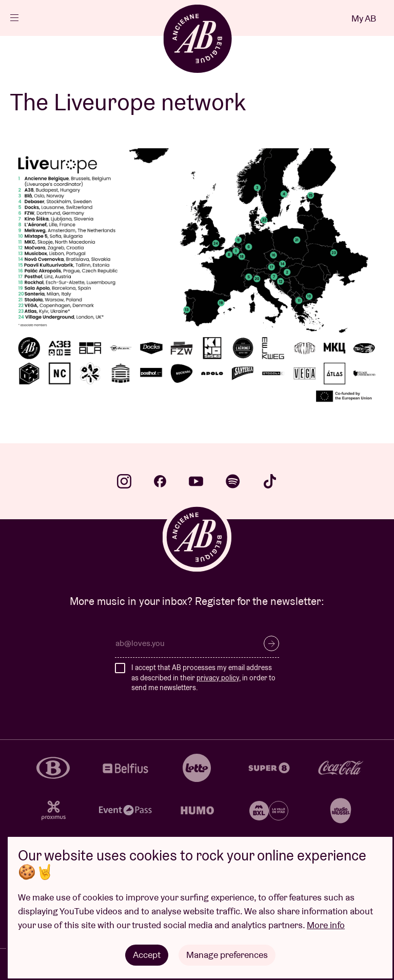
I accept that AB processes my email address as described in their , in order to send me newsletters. (203, 678)
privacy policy (218, 678)
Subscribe (271, 643)
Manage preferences (227, 955)
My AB (364, 18)
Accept (147, 955)
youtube (196, 481)
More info (326, 925)
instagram (124, 481)
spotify (233, 481)
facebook (160, 481)
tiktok (270, 481)
